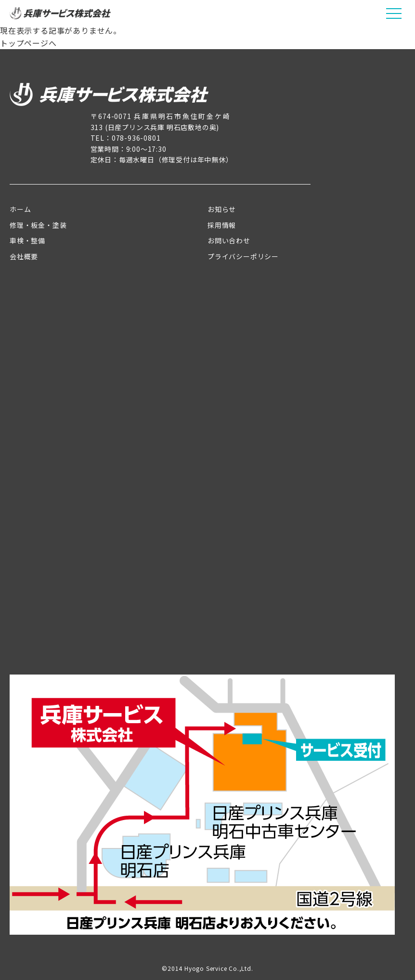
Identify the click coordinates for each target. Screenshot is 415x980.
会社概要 (24, 256)
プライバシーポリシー (243, 256)
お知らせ (222, 209)
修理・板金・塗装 (38, 225)
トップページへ (28, 43)
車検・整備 (27, 240)
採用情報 (222, 225)
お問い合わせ (229, 240)
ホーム (20, 209)
